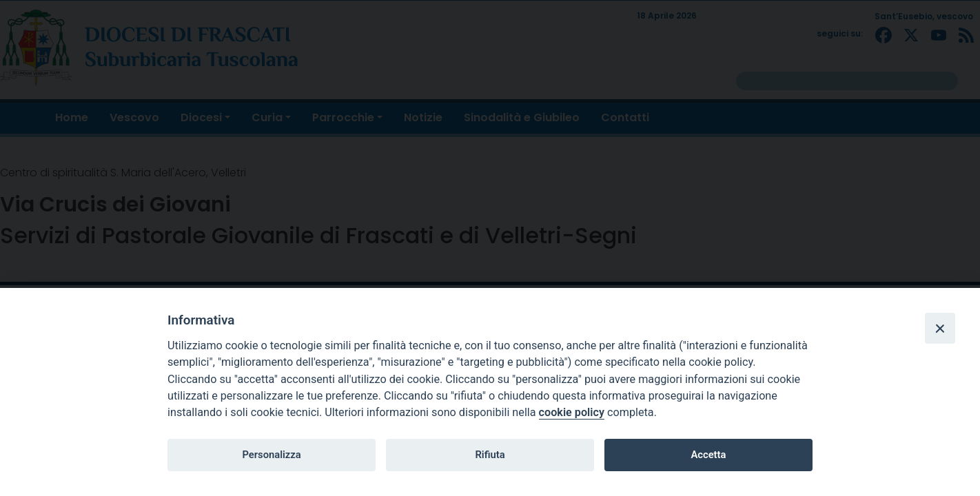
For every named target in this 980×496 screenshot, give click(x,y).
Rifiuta (490, 455)
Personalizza (271, 455)
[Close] (940, 328)
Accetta (708, 455)
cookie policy (572, 412)
